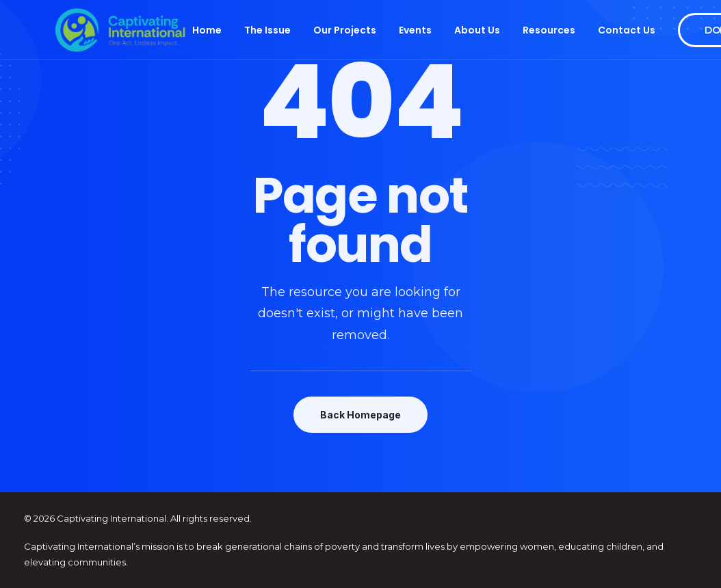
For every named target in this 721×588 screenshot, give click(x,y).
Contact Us (627, 30)
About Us (477, 30)
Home (207, 30)
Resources (549, 30)
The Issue (267, 30)
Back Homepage (360, 415)
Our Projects (345, 30)
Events (415, 30)
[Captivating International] (120, 30)
